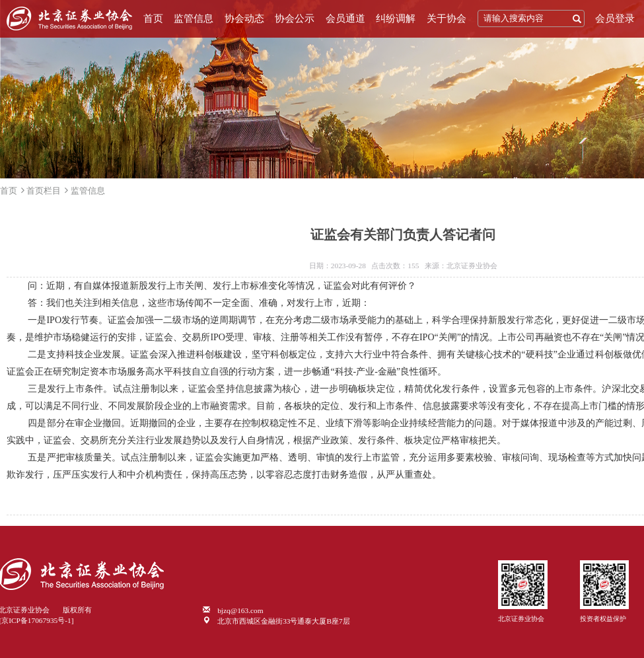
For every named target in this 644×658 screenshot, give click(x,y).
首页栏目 (44, 191)
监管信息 (194, 18)
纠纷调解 (396, 18)
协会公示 (295, 18)
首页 (153, 18)
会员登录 (615, 18)
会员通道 (345, 18)
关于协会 (447, 18)
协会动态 (244, 18)
